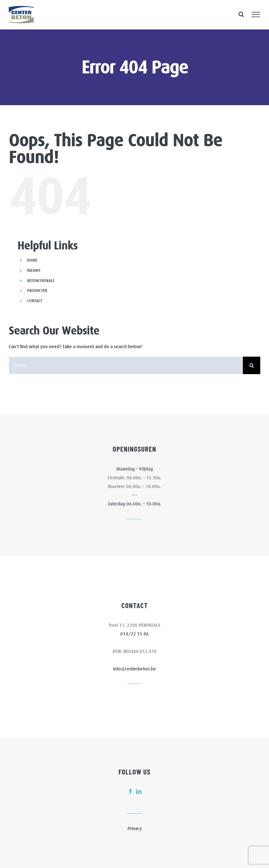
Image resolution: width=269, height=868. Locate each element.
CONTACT (35, 301)
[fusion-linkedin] (139, 791)
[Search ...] (126, 365)
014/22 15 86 (134, 634)
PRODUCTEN (37, 290)
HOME (32, 260)
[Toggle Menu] (256, 15)
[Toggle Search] (241, 14)
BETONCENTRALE (41, 281)
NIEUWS (34, 270)
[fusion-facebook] (130, 791)
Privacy (135, 828)
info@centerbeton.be (134, 669)
